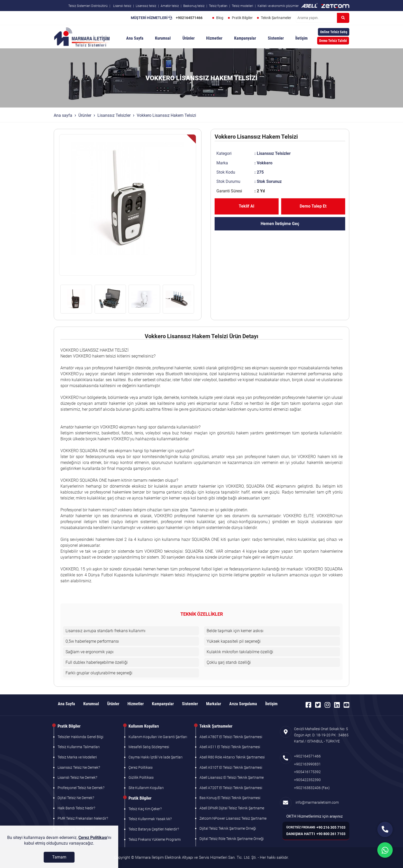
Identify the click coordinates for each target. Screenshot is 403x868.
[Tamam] (59, 857)
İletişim (301, 38)
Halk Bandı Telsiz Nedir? (76, 808)
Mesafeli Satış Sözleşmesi (149, 747)
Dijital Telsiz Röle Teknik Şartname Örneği (232, 839)
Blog (219, 18)
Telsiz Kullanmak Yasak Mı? (150, 819)
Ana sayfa (63, 115)
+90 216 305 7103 (331, 827)
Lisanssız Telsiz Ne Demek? (79, 767)
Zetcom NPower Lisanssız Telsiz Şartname (233, 818)
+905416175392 (307, 772)
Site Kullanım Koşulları (146, 788)
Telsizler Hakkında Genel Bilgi (80, 737)
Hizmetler (214, 38)
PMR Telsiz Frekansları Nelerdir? (83, 818)
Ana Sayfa (135, 38)
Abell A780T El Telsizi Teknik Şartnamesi (231, 737)
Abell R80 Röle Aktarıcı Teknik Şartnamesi (232, 757)
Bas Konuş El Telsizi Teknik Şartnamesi (230, 798)
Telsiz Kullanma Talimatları (79, 747)
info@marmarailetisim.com (316, 802)
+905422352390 (307, 780)
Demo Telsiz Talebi (333, 41)
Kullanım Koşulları (144, 726)
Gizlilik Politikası (141, 777)
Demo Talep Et (313, 206)
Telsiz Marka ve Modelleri (77, 757)
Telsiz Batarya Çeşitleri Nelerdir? (154, 829)
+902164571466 (189, 18)
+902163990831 (307, 764)
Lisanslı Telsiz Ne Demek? (77, 777)
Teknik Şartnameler (276, 18)
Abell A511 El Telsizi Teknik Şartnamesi (230, 747)
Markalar (214, 704)
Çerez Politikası (141, 767)
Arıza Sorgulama (243, 704)
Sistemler (276, 38)
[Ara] (343, 18)
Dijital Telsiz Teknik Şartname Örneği (228, 828)
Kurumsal (163, 38)
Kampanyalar (245, 38)
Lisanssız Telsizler (114, 115)
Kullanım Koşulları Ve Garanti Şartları (158, 737)
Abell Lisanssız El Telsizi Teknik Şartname (232, 777)
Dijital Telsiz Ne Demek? (76, 798)
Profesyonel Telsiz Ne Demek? (81, 788)
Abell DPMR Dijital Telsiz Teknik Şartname (232, 808)
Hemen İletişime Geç (280, 224)
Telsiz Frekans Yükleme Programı (155, 839)
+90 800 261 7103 (331, 834)
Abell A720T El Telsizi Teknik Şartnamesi (231, 788)
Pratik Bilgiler (242, 18)
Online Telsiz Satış (334, 32)
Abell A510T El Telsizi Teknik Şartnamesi (231, 767)
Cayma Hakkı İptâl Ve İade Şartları (155, 757)
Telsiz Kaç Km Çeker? (145, 809)
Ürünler (189, 38)
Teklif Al (246, 206)
